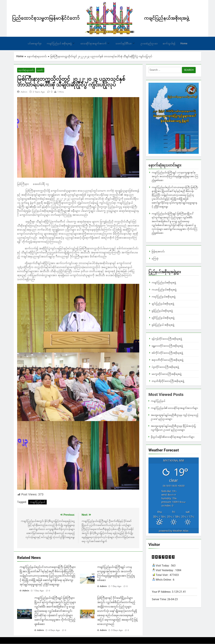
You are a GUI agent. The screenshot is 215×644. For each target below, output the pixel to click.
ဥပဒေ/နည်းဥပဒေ (149, 43)
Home (184, 43)
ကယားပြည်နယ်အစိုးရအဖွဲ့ (164, 290)
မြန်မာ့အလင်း (158, 251)
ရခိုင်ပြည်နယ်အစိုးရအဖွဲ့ (163, 318)
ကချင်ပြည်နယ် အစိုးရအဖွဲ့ (61, 43)
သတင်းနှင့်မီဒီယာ (125, 43)
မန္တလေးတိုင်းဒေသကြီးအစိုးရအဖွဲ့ (167, 346)
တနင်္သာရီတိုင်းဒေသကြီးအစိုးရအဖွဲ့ (168, 381)
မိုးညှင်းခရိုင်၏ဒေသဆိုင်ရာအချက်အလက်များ (173, 437)
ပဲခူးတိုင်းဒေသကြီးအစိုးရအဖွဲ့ (165, 367)
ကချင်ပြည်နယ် (37, 502)
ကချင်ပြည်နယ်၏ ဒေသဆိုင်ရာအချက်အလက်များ (174, 408)
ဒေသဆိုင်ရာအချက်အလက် (95, 43)
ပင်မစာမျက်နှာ (35, 43)
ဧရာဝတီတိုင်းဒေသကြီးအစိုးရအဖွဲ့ (167, 360)
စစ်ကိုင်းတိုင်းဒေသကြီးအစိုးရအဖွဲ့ (167, 353)
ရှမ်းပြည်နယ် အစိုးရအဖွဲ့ (163, 325)
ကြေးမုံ (155, 259)
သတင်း (38, 70)
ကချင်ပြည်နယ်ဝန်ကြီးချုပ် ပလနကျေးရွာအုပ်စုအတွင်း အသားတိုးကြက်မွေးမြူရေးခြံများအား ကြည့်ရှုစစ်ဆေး (175, 176)
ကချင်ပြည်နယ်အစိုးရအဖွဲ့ (164, 282)
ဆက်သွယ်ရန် (169, 43)
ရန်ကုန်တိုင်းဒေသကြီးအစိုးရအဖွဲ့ (167, 339)
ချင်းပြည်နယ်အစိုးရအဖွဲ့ (163, 304)
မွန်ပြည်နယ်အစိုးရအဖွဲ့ (162, 311)
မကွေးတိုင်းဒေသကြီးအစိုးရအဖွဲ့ (167, 374)
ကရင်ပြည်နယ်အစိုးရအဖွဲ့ (164, 297)
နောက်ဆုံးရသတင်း (25, 70)
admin (24, 92)
